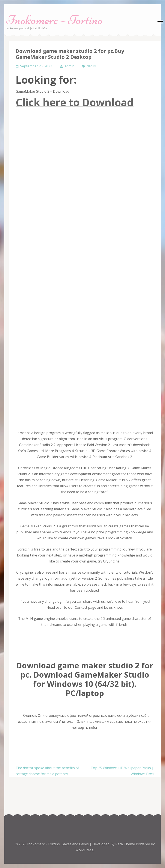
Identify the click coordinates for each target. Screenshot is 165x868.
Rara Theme (126, 844)
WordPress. (85, 850)
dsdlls (91, 66)
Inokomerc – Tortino (55, 20)
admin (69, 66)
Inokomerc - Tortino (44, 844)
